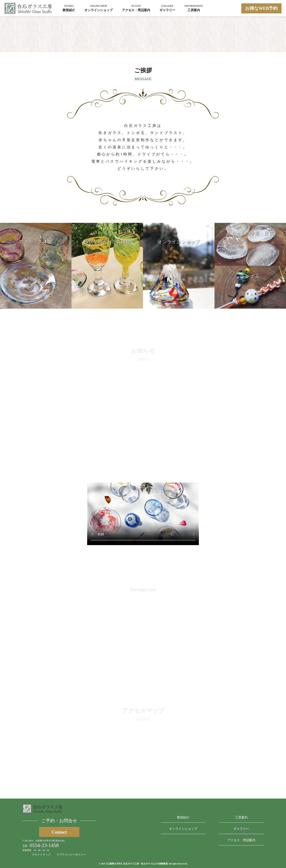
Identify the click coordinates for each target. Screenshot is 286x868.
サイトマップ (41, 855)
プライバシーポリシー (72, 855)
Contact (59, 832)
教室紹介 (183, 817)
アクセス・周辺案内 (241, 840)
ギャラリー (241, 829)
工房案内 (241, 817)
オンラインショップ (183, 829)
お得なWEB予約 (262, 8)
